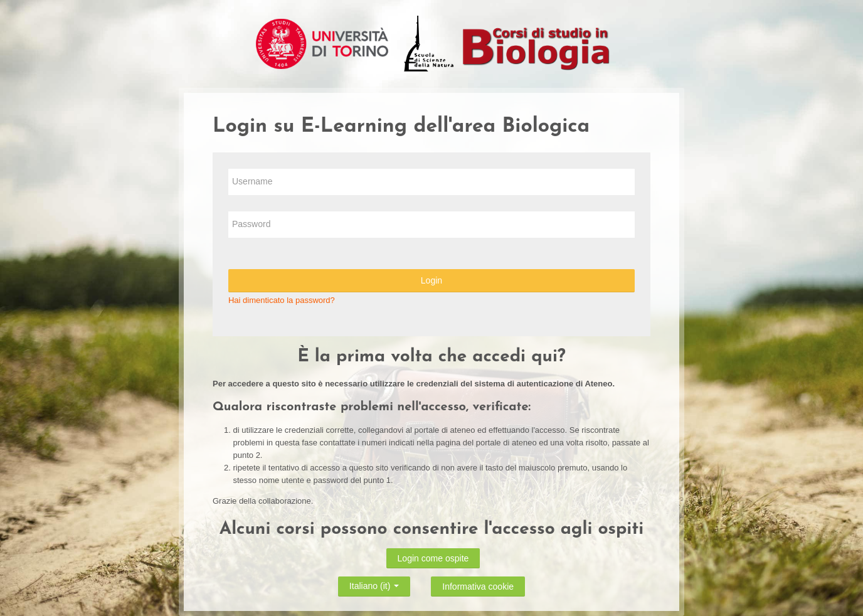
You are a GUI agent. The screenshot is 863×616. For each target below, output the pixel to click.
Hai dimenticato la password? (282, 300)
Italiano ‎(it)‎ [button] (374, 584)
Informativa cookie (478, 587)
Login (431, 280)
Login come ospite (433, 558)
